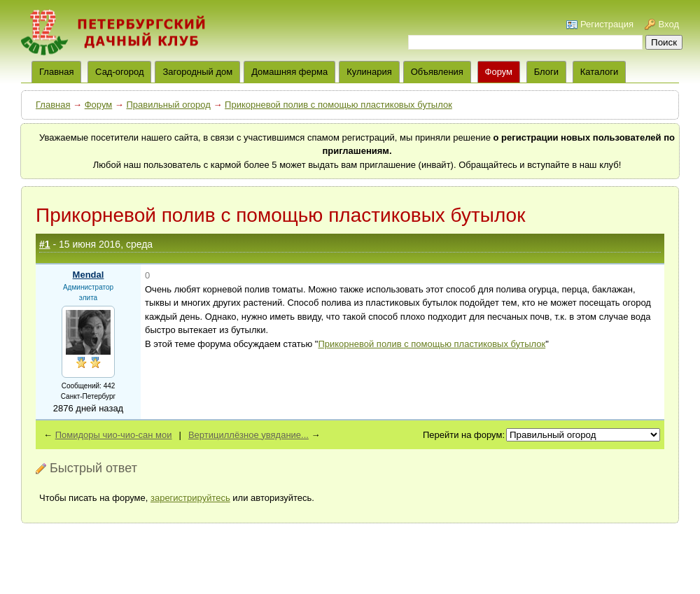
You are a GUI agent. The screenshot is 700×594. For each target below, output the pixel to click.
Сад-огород (119, 72)
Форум (499, 72)
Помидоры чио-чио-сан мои (114, 435)
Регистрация (607, 24)
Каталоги (600, 72)
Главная (53, 105)
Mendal (89, 275)
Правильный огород (168, 105)
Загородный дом (197, 72)
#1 (45, 244)
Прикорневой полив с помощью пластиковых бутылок (338, 105)
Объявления (437, 72)
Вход (669, 24)
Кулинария (369, 72)
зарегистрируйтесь (190, 498)
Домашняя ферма (289, 72)
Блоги (546, 72)
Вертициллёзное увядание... (248, 435)
